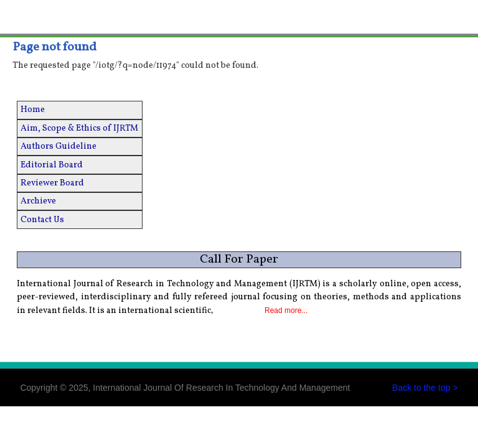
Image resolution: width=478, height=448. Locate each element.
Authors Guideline (59, 147)
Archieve (38, 201)
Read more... (286, 310)
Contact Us (42, 220)
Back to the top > (425, 388)
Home (33, 110)
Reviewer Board (52, 183)
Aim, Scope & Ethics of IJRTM (79, 128)
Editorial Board (52, 165)
